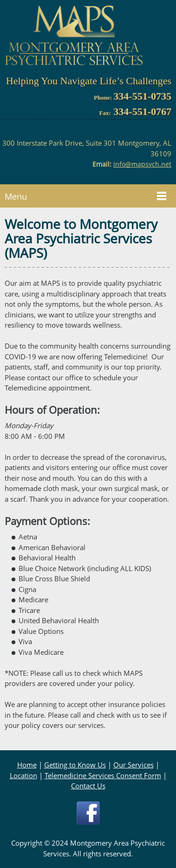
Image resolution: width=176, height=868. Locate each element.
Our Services (134, 765)
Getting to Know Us (75, 765)
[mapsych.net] (74, 36)
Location (23, 775)
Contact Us (88, 786)
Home (27, 765)
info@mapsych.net (142, 164)
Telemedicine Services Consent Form (103, 775)
